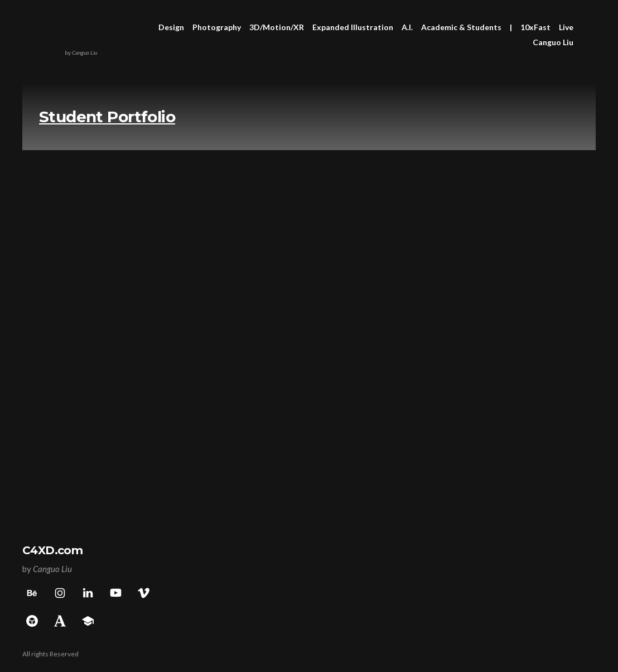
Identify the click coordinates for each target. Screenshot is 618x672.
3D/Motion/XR (277, 27)
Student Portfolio (107, 117)
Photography (217, 27)
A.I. (407, 27)
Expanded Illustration (353, 27)
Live (566, 27)
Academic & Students (461, 27)
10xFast (535, 27)
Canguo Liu (553, 42)
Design (171, 27)
